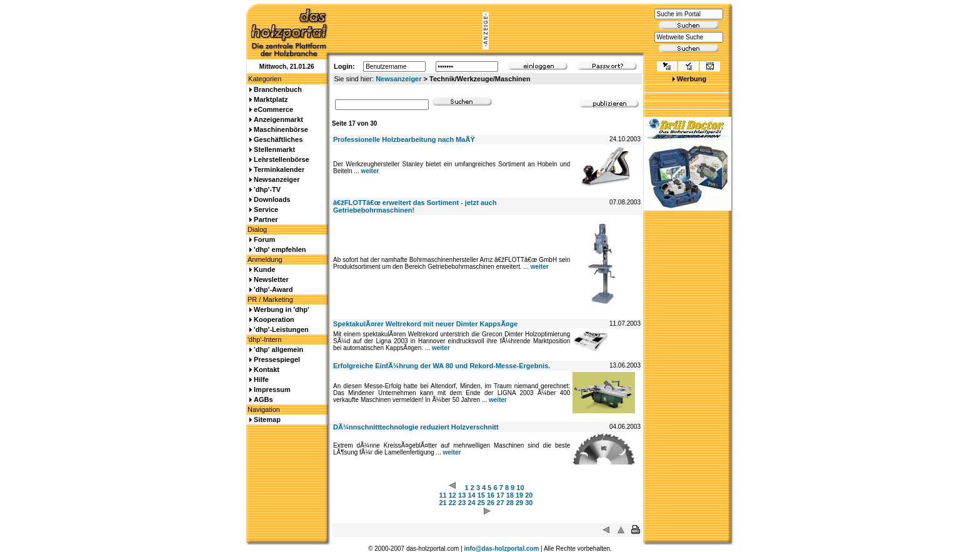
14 (471, 495)
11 (442, 495)
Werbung (692, 79)
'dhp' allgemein (278, 349)
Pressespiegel (277, 359)
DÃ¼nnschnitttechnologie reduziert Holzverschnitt (416, 427)
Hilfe (261, 379)
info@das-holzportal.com (502, 549)
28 (510, 503)
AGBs (263, 399)
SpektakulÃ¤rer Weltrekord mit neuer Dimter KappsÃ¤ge (425, 324)
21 (442, 503)
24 (471, 503)
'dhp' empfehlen (280, 249)
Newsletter (271, 279)
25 (481, 503)
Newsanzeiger (398, 79)
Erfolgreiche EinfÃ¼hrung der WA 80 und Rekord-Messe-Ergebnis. (442, 366)
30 (529, 503)
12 (452, 495)
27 (500, 503)
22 (452, 503)
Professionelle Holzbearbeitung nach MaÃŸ (404, 139)
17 (500, 495)
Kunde (264, 269)
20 (529, 495)
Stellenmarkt (274, 149)
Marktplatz (271, 99)
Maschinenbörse (281, 129)
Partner (266, 219)
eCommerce (273, 109)
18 (510, 495)
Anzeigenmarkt (278, 119)
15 (481, 495)
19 (519, 495)
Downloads (272, 199)
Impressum (272, 389)
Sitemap (267, 419)
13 (462, 495)
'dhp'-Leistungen (281, 329)
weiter (370, 171)
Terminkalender (279, 169)
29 (519, 503)
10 (520, 488)
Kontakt (267, 369)
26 (491, 503)
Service (266, 209)
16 (491, 495)
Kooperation (274, 319)
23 (462, 503)
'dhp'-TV (267, 189)
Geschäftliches (278, 139)
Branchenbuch (278, 89)
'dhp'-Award (273, 289)
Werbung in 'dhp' (282, 309)
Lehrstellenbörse (282, 159)
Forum (264, 239)
